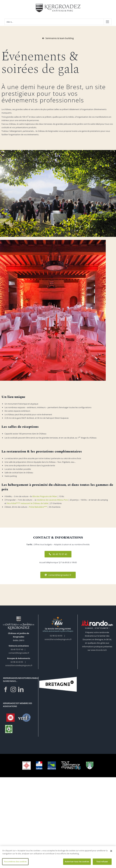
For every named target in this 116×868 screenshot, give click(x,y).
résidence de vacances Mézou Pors (52, 500)
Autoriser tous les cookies (77, 863)
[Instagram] (13, 689)
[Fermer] (111, 852)
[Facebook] (6, 689)
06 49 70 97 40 (17, 649)
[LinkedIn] (21, 689)
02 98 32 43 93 (17, 662)
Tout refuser (102, 863)
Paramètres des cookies (15, 863)
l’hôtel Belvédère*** (38, 507)
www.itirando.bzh (99, 650)
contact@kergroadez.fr (19, 653)
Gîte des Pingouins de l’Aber (45, 496)
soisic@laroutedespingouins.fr (19, 665)
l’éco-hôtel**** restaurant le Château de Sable (27, 503)
